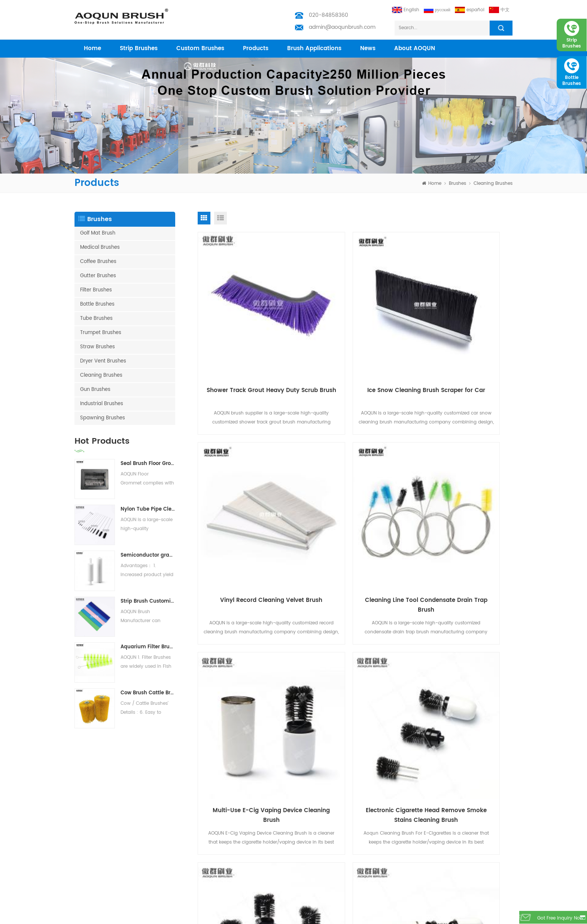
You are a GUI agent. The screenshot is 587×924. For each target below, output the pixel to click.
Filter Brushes (96, 290)
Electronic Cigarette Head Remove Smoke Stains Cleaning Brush (463, 511)
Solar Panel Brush (94, 889)
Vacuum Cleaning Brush (102, 877)
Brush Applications (314, 48)
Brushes (457, 183)
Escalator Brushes (94, 853)
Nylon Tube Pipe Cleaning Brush (148, 509)
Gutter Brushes (98, 276)
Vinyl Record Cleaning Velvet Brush (462, 348)
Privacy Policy (173, 877)
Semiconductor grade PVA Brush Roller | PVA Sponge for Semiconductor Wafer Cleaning (148, 555)
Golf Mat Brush (98, 233)
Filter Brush (86, 901)
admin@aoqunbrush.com (342, 27)
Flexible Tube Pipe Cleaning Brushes (462, 673)
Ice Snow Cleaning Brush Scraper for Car (355, 348)
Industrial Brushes (102, 404)
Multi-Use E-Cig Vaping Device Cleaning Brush (355, 510)
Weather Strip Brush (96, 805)
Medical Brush (497, 916)
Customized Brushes (97, 865)
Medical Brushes (100, 247)
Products (167, 805)
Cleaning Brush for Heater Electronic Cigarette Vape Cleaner (355, 673)
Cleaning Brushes (493, 183)
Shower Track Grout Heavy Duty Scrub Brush (248, 348)
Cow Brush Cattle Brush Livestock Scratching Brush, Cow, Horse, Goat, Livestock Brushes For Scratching (148, 693)
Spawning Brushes (103, 418)
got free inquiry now (555, 919)
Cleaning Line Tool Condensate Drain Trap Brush (248, 510)
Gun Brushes (95, 390)
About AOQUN (415, 48)
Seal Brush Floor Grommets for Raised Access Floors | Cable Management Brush (148, 464)
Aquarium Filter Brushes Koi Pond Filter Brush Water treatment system (148, 647)
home (92, 48)
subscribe (493, 818)
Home (164, 793)
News (368, 48)
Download (169, 865)
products (256, 48)
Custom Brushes (200, 48)
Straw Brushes (98, 347)
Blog (162, 853)
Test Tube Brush (92, 793)
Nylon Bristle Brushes (97, 817)
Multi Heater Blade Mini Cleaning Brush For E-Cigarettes (248, 673)
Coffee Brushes (98, 262)
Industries (168, 829)
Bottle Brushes (97, 304)
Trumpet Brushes (101, 333)
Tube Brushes (96, 319)
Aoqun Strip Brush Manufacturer (282, 916)
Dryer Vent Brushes (103, 361)
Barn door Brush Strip (98, 841)
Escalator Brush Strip (97, 829)
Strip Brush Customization (148, 601)
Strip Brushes (139, 48)
